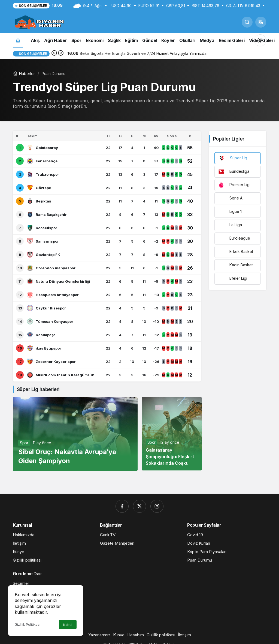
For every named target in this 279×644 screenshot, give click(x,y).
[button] (261, 22)
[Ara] (247, 22)
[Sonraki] (61, 53)
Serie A (230, 198)
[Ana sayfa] (18, 40)
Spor (24, 443)
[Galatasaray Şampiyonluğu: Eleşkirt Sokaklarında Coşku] (172, 434)
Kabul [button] (68, 625)
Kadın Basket (236, 265)
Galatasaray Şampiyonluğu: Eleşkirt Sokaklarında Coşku (170, 457)
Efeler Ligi (233, 279)
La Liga (230, 225)
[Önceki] (54, 53)
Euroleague (234, 238)
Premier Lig (234, 185)
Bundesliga (234, 172)
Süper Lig (233, 158)
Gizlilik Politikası (28, 624)
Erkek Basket (236, 252)
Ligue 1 (230, 212)
